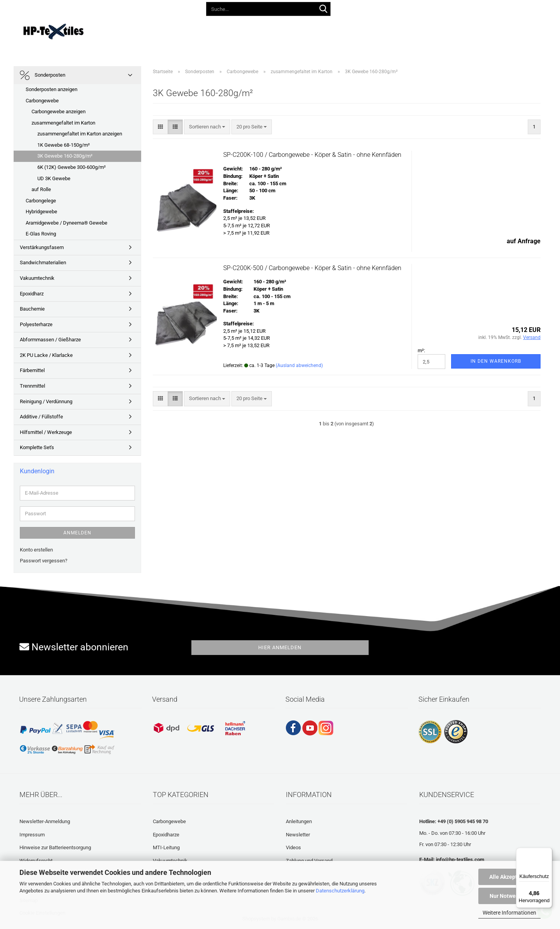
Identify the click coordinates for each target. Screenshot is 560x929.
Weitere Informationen (509, 913)
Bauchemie (32, 309)
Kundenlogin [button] (416, 7)
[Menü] (548, 852)
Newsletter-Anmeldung (45, 821)
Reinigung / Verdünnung (46, 401)
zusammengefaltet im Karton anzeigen (80, 134)
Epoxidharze (166, 835)
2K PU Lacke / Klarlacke (46, 355)
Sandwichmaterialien (43, 263)
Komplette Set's (37, 447)
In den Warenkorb (496, 361)
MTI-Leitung (166, 847)
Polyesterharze (36, 324)
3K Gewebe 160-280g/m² (65, 156)
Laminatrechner (382, 30)
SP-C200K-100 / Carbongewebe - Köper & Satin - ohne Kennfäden (312, 155)
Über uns (426, 30)
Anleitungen (227, 30)
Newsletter (298, 835)
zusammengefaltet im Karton (63, 123)
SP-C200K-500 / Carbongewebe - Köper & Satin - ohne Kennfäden (312, 268)
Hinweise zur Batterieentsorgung (55, 847)
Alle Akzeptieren (510, 877)
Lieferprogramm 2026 (171, 30)
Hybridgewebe (41, 212)
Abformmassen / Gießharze (50, 340)
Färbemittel (32, 370)
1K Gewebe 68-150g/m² (64, 145)
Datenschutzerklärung (340, 891)
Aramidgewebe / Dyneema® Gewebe (66, 223)
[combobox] (207, 127)
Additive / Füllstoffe (41, 417)
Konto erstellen (36, 550)
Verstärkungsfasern (42, 247)
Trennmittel (32, 386)
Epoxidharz (32, 294)
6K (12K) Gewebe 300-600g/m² (72, 167)
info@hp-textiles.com (460, 860)
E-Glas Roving (41, 234)
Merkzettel (456, 7)
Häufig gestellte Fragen (317, 30)
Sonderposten (43, 75)
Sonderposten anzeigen (52, 89)
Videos (264, 30)
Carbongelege (41, 201)
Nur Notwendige (510, 896)
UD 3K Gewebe (54, 178)
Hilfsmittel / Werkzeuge (46, 432)
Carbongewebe (42, 101)
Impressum (32, 835)
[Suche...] (323, 9)
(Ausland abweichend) (299, 365)
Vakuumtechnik (37, 278)
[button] (383, 8)
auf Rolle (41, 189)
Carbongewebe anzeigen (59, 112)
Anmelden (77, 533)
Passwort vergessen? (44, 561)
